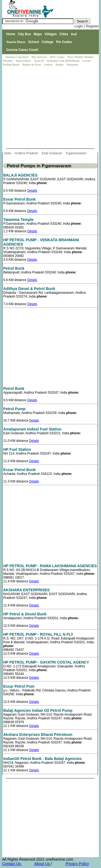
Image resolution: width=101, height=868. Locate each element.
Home (11, 34)
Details (32, 191)
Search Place (24, 61)
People (60, 64)
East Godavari (52, 153)
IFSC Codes (57, 57)
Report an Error (32, 64)
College (48, 42)
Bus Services (39, 57)
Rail (74, 34)
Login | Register (87, 26)
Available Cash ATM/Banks (63, 61)
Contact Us (12, 864)
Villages (51, 34)
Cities (64, 34)
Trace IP (39, 61)
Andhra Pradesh (27, 153)
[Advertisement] (51, 108)
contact (49, 64)
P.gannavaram (76, 153)
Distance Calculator (17, 57)
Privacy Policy (77, 864)
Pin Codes (64, 42)
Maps (38, 34)
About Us (42, 864)
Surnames (72, 64)
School (34, 42)
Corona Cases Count (22, 50)
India (8, 153)
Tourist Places (16, 42)
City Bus (24, 34)
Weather (8, 61)
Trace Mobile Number (81, 57)
